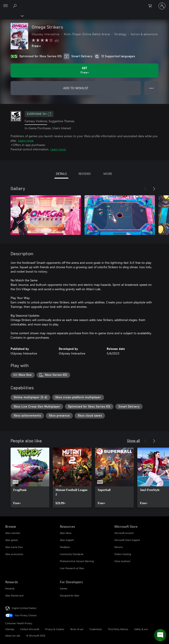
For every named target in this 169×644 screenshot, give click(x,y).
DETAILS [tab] (61, 174)
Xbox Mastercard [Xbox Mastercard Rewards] (14, 595)
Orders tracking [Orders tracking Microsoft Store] (123, 554)
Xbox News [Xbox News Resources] (66, 533)
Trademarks (96, 629)
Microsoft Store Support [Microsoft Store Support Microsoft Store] (127, 540)
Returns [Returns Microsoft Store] (119, 547)
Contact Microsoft (30, 629)
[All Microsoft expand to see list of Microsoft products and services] (6, 6)
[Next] (154, 189)
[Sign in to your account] (162, 6)
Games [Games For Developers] (64, 588)
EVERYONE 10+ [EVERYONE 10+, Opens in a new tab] (39, 114)
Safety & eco (141, 629)
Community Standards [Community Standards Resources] (72, 554)
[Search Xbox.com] (15, 6)
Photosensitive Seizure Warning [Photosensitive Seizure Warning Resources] (77, 561)
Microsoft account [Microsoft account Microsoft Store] (124, 533)
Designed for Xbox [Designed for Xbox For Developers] (70, 595)
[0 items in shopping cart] (151, 6)
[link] (30, 478)
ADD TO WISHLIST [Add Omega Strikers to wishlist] (76, 88)
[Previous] (145, 189)
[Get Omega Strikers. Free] (84, 70)
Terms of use (77, 629)
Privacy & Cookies (55, 629)
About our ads (13, 636)
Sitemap (10, 629)
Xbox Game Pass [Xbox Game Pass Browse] (14, 547)
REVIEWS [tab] (85, 174)
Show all (133, 440)
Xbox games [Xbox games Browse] (12, 540)
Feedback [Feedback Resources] (65, 547)
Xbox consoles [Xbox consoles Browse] (13, 533)
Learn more (26, 140)
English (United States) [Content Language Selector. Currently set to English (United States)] (24, 608)
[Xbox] (12, 16)
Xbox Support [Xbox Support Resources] (67, 540)
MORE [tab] (108, 174)
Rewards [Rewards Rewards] (10, 588)
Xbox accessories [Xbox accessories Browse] (14, 554)
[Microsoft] (84, 3)
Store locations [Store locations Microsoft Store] (122, 561)
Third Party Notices (118, 629)
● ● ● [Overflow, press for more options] (152, 88)
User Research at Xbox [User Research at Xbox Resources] (72, 568)
